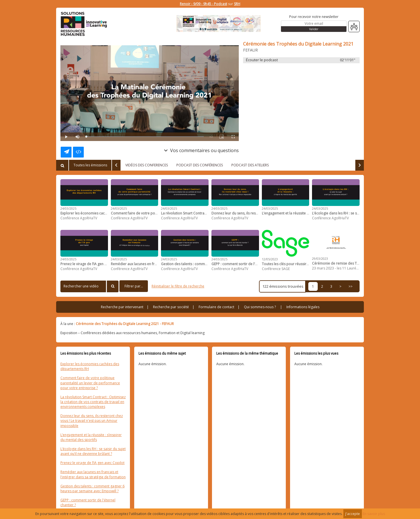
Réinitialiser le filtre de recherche (178, 286)
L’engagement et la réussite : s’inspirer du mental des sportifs (91, 437)
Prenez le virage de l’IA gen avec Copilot (92, 463)
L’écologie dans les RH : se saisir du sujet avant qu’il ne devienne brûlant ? (93, 451)
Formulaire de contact (216, 307)
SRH (237, 4)
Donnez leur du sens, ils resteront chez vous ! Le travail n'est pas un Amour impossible (92, 421)
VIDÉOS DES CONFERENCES (147, 165)
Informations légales (303, 307)
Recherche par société (171, 307)
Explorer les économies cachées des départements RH (90, 366)
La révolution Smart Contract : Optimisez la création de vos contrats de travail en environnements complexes (93, 402)
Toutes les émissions (90, 165)
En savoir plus (374, 514)
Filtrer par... (134, 286)
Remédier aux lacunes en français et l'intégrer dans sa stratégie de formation (93, 474)
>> (350, 286)
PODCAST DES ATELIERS (250, 165)
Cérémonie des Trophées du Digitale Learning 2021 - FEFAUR (125, 324)
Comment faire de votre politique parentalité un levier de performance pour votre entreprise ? (90, 383)
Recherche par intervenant (122, 307)
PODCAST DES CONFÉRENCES (200, 165)
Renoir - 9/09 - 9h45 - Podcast (203, 4)
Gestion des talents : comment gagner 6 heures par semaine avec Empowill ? (92, 489)
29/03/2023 (320, 259)
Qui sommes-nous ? (260, 307)
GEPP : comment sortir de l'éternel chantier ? (88, 502)
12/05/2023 (270, 259)
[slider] (145, 137)
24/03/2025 (68, 208)
